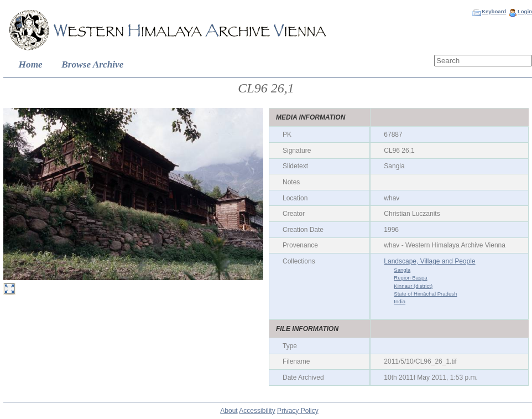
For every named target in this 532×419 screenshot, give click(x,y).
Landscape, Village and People (429, 261)
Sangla (402, 270)
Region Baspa (410, 278)
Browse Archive (92, 64)
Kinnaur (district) (413, 286)
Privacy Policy (298, 411)
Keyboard (494, 11)
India (400, 301)
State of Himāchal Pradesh (425, 294)
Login (525, 11)
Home (31, 64)
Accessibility (257, 411)
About (229, 411)
